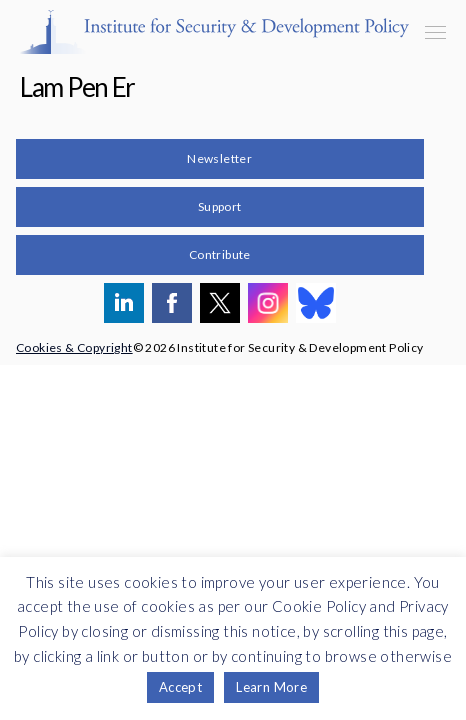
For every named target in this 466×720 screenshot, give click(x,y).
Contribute (220, 254)
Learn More (271, 687)
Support (220, 206)
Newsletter (219, 158)
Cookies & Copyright (74, 347)
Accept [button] (180, 687)
